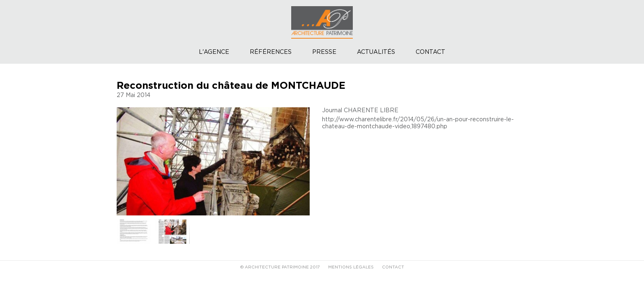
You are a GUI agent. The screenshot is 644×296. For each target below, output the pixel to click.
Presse (324, 52)
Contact (430, 52)
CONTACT (393, 267)
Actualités (376, 52)
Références (271, 52)
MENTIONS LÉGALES (351, 267)
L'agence (214, 52)
